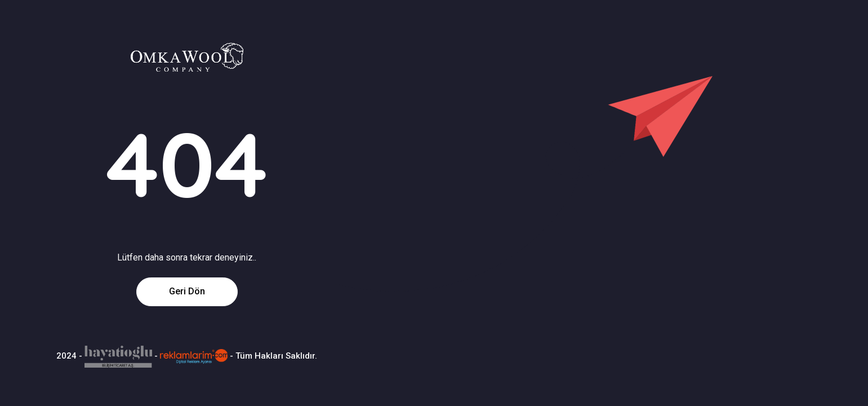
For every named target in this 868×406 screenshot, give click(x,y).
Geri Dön (187, 291)
